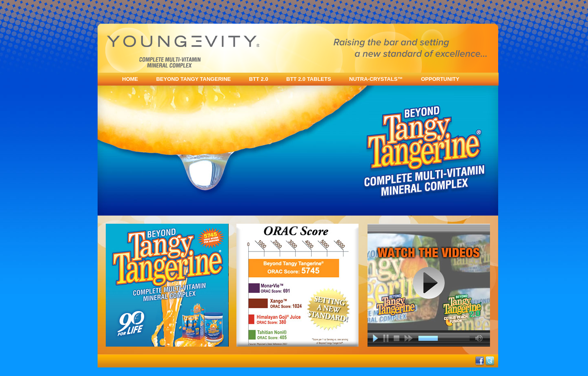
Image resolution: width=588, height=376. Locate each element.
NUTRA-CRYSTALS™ (376, 79)
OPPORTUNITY (440, 79)
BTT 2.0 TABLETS (309, 79)
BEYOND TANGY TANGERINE (193, 79)
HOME (130, 79)
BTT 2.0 (259, 79)
